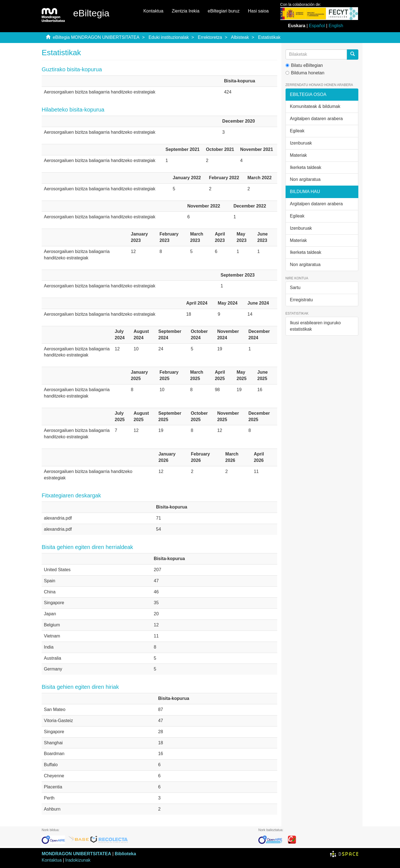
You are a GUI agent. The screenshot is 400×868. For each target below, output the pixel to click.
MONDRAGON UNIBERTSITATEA (76, 854)
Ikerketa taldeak (306, 167)
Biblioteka (125, 854)
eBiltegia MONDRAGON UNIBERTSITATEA (96, 37)
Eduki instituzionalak (169, 37)
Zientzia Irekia (186, 11)
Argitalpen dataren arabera (316, 119)
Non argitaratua (305, 179)
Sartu (295, 288)
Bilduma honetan (305, 73)
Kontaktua (153, 11)
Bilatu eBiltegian (304, 65)
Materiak (298, 155)
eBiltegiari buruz (224, 11)
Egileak (297, 131)
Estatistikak (269, 37)
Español (317, 26)
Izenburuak (301, 143)
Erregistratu (302, 300)
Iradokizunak (78, 860)
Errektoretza (210, 37)
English (336, 26)
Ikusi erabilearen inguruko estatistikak (315, 326)
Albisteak (240, 37)
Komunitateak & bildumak (315, 106)
